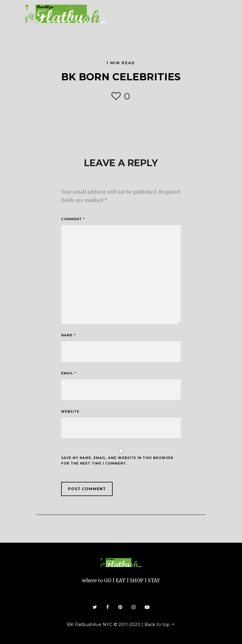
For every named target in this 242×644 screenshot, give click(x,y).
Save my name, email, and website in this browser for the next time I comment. (117, 461)
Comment (73, 219)
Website (70, 412)
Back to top (160, 625)
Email (69, 373)
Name (68, 335)
